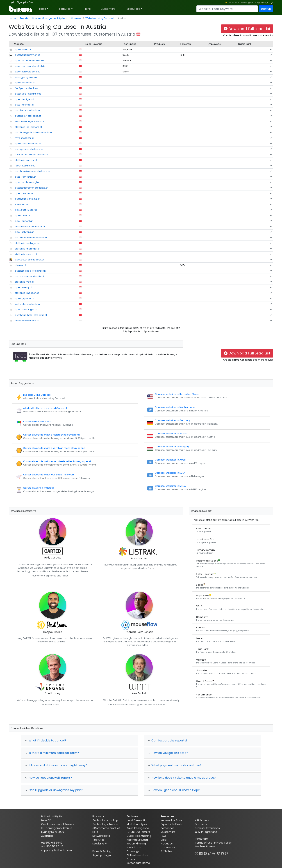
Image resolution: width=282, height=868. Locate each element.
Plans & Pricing (102, 851)
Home (12, 18)
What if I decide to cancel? (46, 740)
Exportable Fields (172, 824)
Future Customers (138, 832)
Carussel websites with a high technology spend (51, 435)
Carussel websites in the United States (177, 394)
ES (236, 3)
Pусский (244, 3)
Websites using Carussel (100, 18)
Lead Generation (137, 820)
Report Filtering (136, 844)
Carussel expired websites (39, 488)
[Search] (227, 9)
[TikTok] (210, 853)
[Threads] (214, 853)
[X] (197, 853)
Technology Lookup (105, 820)
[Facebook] (205, 853)
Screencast (168, 828)
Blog (164, 840)
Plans (87, 9)
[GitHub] (222, 853)
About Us (167, 844)
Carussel (76, 18)
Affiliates (167, 851)
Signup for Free (25, 2)
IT (239, 3)
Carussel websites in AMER (170, 460)
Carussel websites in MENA (170, 486)
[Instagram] (227, 853)
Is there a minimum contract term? (52, 753)
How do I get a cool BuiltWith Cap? (174, 790)
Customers (108, 9)
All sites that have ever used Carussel (45, 408)
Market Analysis (137, 824)
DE (230, 3)
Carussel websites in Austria (171, 433)
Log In (12, 2)
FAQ (163, 836)
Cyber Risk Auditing (139, 836)
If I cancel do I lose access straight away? (56, 765)
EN (226, 3)
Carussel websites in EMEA (170, 473)
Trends (24, 18)
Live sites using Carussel (37, 395)
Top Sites (98, 840)
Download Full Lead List (247, 29)
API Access (202, 820)
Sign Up (97, 855)
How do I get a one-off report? (49, 778)
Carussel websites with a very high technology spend (54, 448)
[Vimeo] (218, 853)
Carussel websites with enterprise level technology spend (57, 461)
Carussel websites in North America (176, 407)
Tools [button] (42, 9)
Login (107, 855)
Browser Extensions (207, 828)
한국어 (251, 3)
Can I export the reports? (168, 740)
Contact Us (168, 848)
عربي (271, 3)
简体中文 (265, 3)
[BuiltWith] (21, 9)
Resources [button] (133, 9)
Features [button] (65, 9)
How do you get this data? (168, 753)
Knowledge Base (172, 820)
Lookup (266, 9)
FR (233, 3)
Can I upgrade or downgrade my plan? (54, 790)
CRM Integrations (206, 832)
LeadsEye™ (99, 844)
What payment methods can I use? (175, 765)
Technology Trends (105, 824)
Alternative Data (137, 840)
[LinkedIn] (201, 853)
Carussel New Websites (37, 421)
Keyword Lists (101, 836)
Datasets (201, 824)
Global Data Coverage (134, 849)
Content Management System (50, 18)
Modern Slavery (205, 846)
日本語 (257, 3)
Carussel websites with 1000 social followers (49, 475)
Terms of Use (204, 843)
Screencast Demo (138, 863)
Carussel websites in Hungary (172, 447)
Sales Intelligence (138, 828)
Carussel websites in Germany (173, 420)
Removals (201, 839)
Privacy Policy (223, 843)
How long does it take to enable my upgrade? (182, 778)
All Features (134, 855)
